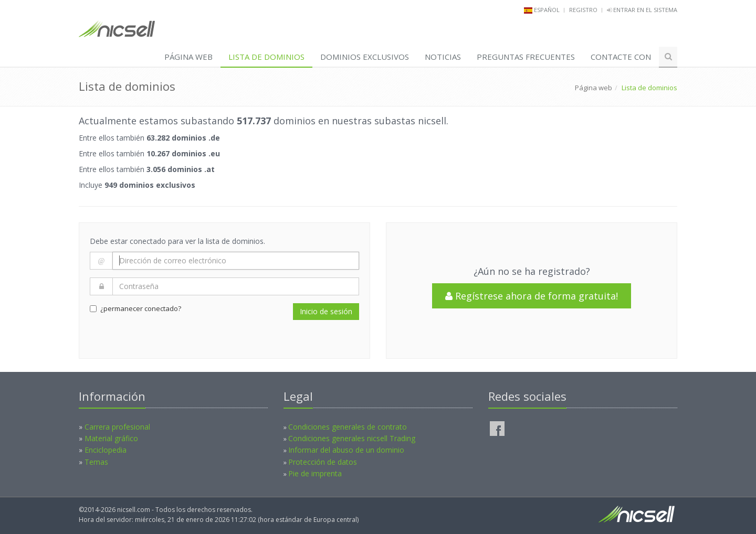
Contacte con (621, 57)
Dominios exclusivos (365, 57)
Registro (583, 10)
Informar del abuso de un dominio (346, 450)
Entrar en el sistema (642, 10)
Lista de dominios (266, 57)
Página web (188, 57)
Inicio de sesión (326, 311)
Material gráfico (111, 438)
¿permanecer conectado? (135, 308)
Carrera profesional (117, 427)
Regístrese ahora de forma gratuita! (532, 296)
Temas (96, 462)
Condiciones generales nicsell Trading (352, 438)
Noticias (443, 57)
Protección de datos (323, 462)
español (547, 10)
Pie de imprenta (315, 473)
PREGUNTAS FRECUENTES (526, 57)
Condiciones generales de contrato (348, 427)
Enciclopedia (106, 450)
